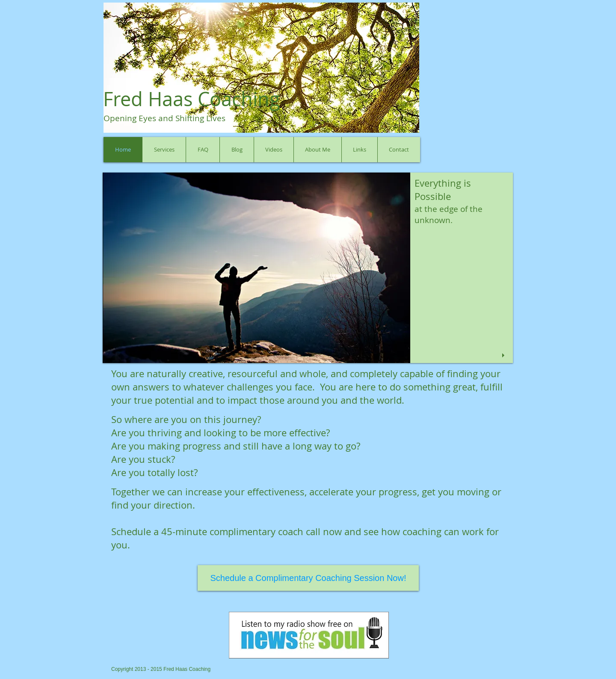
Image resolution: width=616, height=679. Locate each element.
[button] (308, 268)
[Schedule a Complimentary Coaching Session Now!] (308, 578)
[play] (504, 356)
